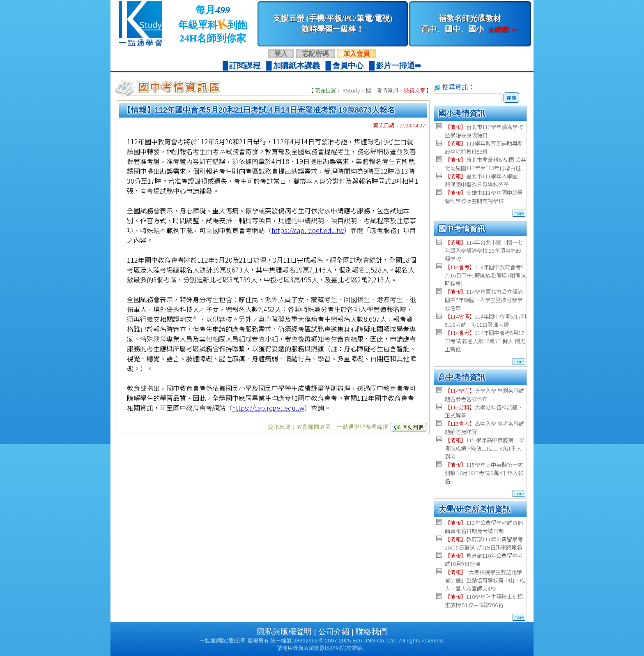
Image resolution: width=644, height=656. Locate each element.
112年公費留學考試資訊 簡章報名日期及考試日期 (484, 527)
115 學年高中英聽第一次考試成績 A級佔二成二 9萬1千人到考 (484, 448)
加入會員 (356, 54)
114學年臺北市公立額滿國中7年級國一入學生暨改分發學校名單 (484, 300)
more (519, 213)
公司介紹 (334, 632)
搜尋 (511, 98)
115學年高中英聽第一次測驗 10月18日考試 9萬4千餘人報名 (484, 473)
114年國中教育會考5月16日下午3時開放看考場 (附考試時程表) (485, 275)
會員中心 (348, 66)
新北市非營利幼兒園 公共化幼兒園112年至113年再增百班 (485, 164)
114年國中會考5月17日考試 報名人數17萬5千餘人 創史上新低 (485, 341)
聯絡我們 (371, 632)
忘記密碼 (315, 54)
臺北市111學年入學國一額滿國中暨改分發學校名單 (484, 180)
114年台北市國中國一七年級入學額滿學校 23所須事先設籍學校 (484, 251)
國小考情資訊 (462, 113)
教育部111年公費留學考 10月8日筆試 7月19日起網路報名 (484, 543)
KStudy (351, 90)
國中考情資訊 (382, 90)
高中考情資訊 (462, 377)
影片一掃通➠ (399, 66)
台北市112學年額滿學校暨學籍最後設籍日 (484, 131)
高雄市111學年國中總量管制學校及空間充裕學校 (484, 197)
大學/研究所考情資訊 (474, 509)
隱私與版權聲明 (284, 632)
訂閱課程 (245, 66)
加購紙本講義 (297, 66)
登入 (281, 54)
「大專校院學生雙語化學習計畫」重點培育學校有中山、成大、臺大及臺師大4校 (485, 580)
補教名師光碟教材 (470, 24)
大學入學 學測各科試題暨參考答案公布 (484, 395)
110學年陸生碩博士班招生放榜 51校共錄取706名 (484, 601)
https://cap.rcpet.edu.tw (308, 230)
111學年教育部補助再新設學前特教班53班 (484, 147)
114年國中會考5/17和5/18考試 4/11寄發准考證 (485, 320)
